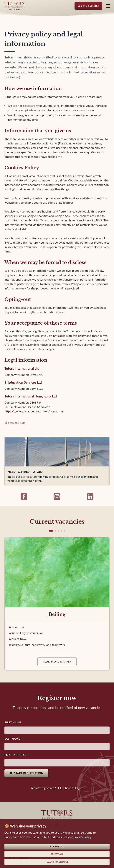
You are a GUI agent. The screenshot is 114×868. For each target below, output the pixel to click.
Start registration (26, 773)
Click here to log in (70, 788)
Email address (15, 755)
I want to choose (57, 862)
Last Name (12, 739)
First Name (13, 722)
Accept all (57, 846)
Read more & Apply (57, 661)
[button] (51, 531)
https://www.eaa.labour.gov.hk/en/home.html (34, 411)
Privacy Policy (82, 837)
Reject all (57, 854)
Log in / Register (88, 6)
